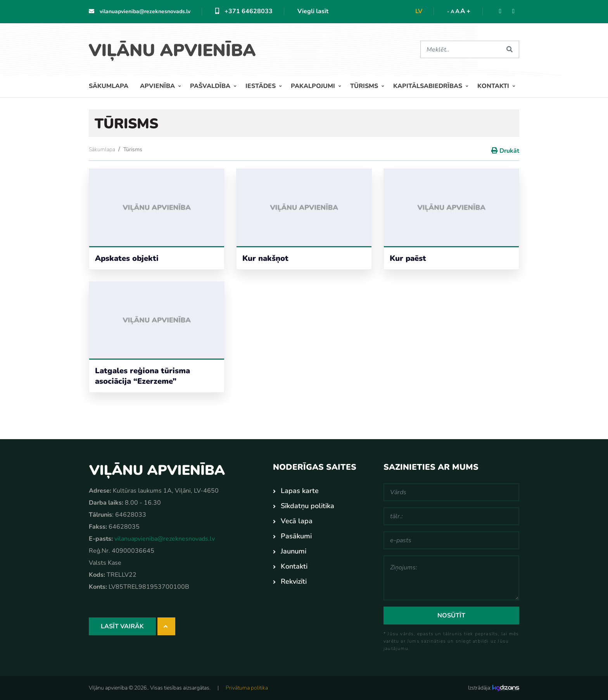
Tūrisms (365, 86)
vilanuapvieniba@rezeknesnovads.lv (140, 11)
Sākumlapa (109, 86)
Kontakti (494, 86)
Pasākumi (296, 536)
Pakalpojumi (314, 86)
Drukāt (509, 151)
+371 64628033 (244, 11)
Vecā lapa (297, 521)
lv (419, 11)
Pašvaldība (211, 86)
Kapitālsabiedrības (428, 86)
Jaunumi (294, 551)
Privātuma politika (247, 688)
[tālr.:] (451, 516)
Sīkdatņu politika (307, 506)
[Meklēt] (460, 49)
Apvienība (158, 86)
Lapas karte (300, 491)
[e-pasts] (451, 540)
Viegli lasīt (313, 11)
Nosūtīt (451, 616)
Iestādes (261, 86)
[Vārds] (451, 492)
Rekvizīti (294, 581)
